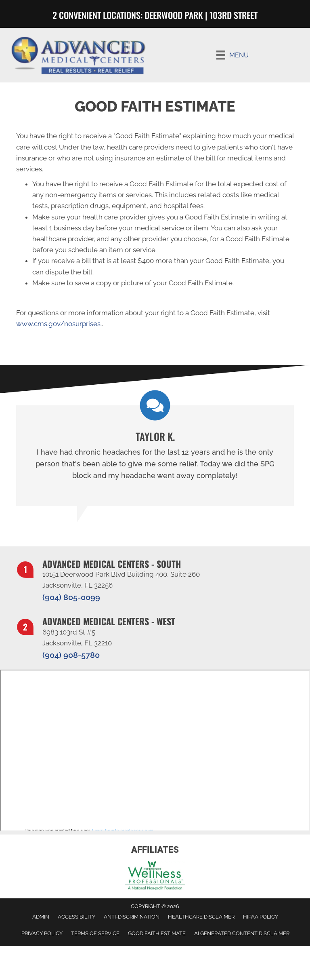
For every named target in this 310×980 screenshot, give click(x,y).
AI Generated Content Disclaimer (242, 933)
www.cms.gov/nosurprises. (59, 324)
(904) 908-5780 (71, 655)
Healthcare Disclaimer (201, 917)
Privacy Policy (42, 933)
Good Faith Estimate (157, 933)
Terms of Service (95, 933)
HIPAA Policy (261, 917)
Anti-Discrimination (132, 917)
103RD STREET (234, 15)
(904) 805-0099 (71, 597)
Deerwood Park (175, 15)
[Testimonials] (155, 456)
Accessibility (76, 917)
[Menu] (232, 55)
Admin (41, 917)
